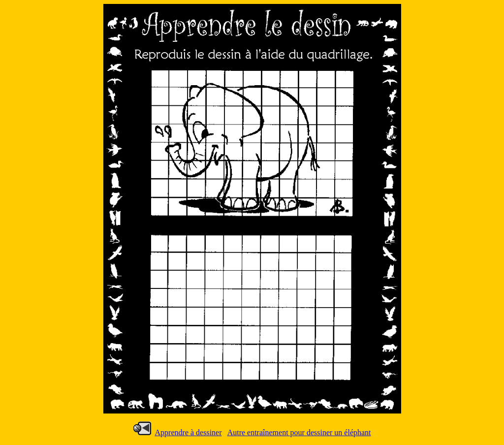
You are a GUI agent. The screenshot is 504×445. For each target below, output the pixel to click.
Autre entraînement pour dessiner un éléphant (299, 432)
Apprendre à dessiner (189, 432)
